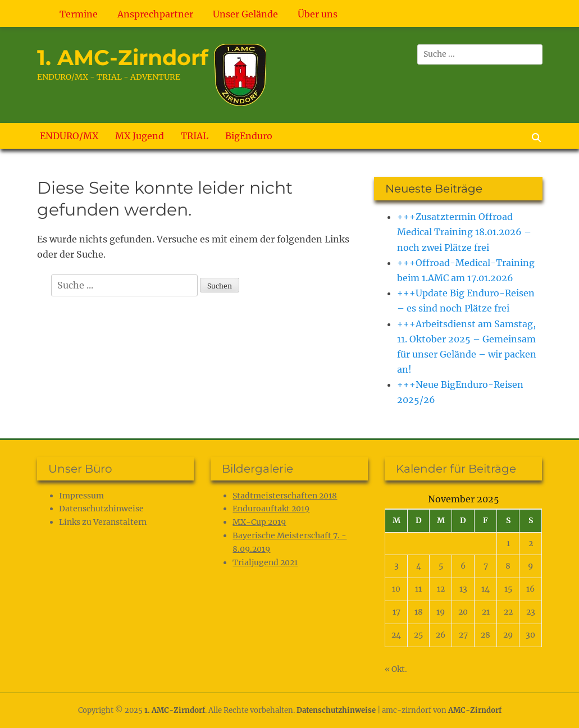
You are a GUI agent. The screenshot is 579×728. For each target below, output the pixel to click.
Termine (79, 14)
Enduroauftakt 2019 (271, 509)
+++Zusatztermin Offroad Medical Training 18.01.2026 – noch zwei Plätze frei (464, 232)
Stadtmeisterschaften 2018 (285, 496)
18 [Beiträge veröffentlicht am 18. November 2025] (419, 612)
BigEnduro (249, 136)
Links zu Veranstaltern (103, 522)
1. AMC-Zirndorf (123, 58)
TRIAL (195, 136)
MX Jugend (140, 136)
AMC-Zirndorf (475, 710)
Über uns (318, 14)
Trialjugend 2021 (265, 562)
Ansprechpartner (155, 14)
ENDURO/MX (69, 136)
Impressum (81, 496)
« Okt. (396, 669)
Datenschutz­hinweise (101, 509)
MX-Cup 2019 (259, 522)
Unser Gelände (245, 14)
